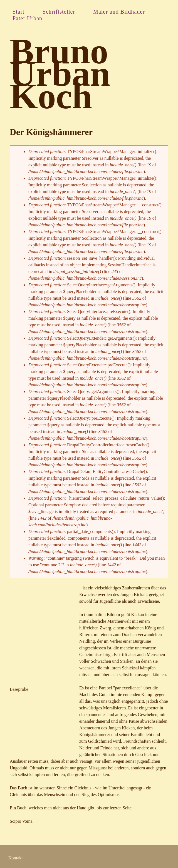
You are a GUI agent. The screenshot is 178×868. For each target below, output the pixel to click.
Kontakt (16, 858)
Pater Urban (27, 18)
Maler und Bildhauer (119, 12)
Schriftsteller (59, 12)
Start (18, 12)
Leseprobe (19, 689)
